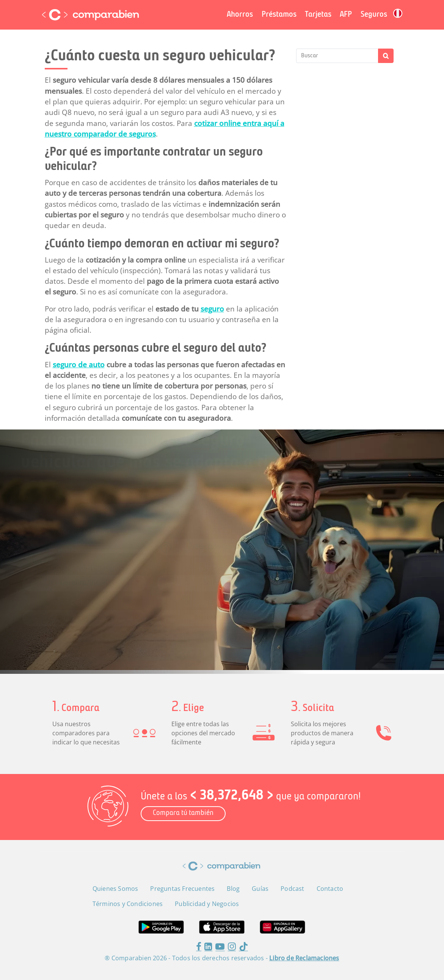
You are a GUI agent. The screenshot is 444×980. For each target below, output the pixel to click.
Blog (233, 889)
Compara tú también (183, 813)
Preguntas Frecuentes (182, 889)
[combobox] (219, 548)
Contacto (330, 889)
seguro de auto (79, 365)
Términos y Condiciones (128, 904)
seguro (212, 309)
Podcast (292, 889)
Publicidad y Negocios (207, 904)
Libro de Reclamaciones (304, 958)
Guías (260, 889)
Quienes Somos (115, 889)
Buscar (386, 56)
